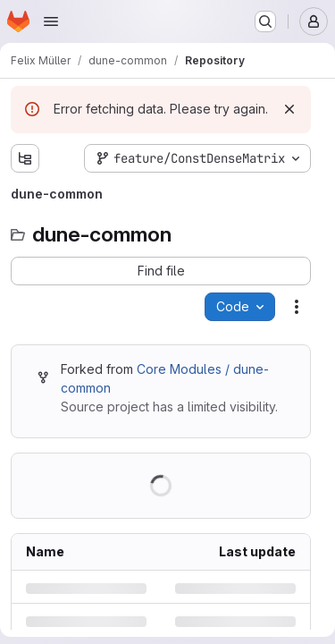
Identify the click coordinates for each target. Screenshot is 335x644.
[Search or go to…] (265, 21)
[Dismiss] (289, 109)
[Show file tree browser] (25, 158)
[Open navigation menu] (51, 21)
